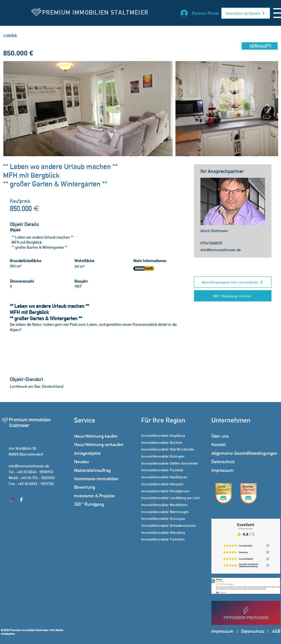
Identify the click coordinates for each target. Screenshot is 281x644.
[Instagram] (12, 500)
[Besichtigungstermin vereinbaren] (233, 282)
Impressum (222, 631)
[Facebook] (21, 500)
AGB (276, 631)
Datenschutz (253, 631)
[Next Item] (269, 109)
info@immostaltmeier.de (221, 250)
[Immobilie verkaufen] (246, 13)
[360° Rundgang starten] (233, 296)
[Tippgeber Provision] (246, 613)
